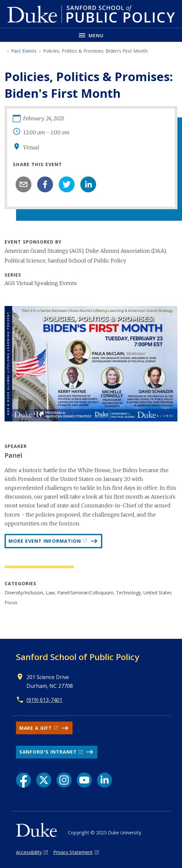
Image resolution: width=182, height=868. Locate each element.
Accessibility (29, 852)
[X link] (44, 780)
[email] (24, 184)
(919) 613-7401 (44, 700)
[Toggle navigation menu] (91, 35)
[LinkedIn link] (105, 780)
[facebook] (45, 184)
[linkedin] (88, 184)
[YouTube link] (84, 780)
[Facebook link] (24, 780)
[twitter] (67, 184)
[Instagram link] (64, 780)
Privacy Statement (73, 852)
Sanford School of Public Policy (78, 657)
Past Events (24, 51)
